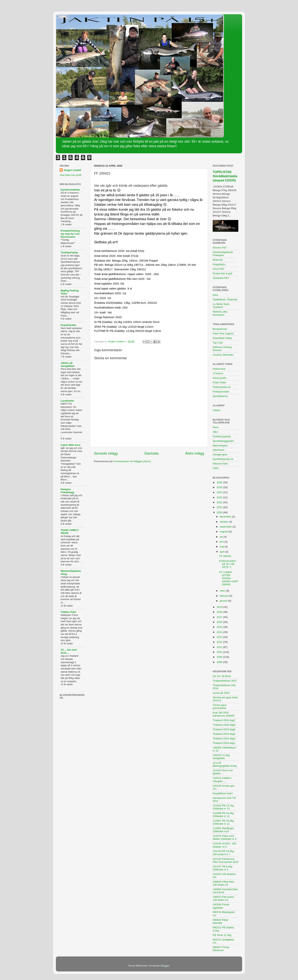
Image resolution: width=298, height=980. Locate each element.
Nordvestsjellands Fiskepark (223, 254)
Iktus (215, 295)
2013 (220, 637)
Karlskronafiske (70, 190)
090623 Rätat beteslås (220, 921)
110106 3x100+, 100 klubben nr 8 (224, 845)
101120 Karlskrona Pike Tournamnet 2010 (225, 860)
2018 (220, 612)
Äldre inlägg (195, 453)
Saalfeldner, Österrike (225, 299)
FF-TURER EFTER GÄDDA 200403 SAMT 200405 (229, 578)
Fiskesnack (219, 369)
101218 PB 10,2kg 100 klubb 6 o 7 (223, 853)
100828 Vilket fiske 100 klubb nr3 (223, 883)
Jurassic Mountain (223, 355)
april (222, 552)
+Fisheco (218, 373)
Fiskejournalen (221, 392)
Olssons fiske (220, 464)
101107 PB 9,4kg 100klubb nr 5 (223, 868)
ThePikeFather (69, 253)
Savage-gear (220, 454)
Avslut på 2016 (221, 693)
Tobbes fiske (68, 612)
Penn (216, 427)
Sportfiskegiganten (223, 441)
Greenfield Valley (222, 338)
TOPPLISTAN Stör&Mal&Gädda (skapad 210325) (225, 176)
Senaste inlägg (106, 453)
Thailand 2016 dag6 (224, 725)
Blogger (165, 966)
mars (223, 591)
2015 (220, 627)
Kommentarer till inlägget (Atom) (132, 461)
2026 (220, 482)
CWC (216, 468)
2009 (220, 657)
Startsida (151, 453)
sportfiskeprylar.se (223, 459)
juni (222, 542)
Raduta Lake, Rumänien (220, 313)
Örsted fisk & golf (222, 273)
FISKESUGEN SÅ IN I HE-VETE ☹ (227, 564)
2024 (220, 492)
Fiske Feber (219, 382)
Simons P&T (220, 248)
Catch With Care (71, 445)
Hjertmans (219, 450)
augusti (224, 532)
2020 (220, 512)
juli (222, 537)
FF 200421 (225, 556)
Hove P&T (219, 269)
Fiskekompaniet (222, 436)
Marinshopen (220, 446)
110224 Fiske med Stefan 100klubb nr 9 (225, 837)
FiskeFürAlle (68, 325)
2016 (220, 622)
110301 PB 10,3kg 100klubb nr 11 (223, 822)
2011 (220, 647)
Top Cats (218, 343)
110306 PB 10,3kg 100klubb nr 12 (223, 815)
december (226, 517)
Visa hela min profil (71, 175)
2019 (220, 607)
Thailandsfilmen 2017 (225, 681)
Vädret (216, 410)
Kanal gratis (219, 378)
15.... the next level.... (69, 651)
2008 (220, 662)
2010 (220, 652)
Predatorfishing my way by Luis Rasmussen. (70, 234)
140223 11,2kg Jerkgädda (221, 757)
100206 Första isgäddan (221, 906)
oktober (224, 522)
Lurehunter (67, 401)
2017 (220, 617)
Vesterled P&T (221, 278)
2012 (220, 642)
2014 (220, 632)
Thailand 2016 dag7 (224, 720)
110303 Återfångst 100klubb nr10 (223, 830)
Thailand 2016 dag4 (224, 734)
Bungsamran (220, 329)
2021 (220, 507)
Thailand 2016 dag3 (224, 738)
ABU (215, 432)
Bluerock (218, 260)
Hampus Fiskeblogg (67, 491)
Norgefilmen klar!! (223, 793)
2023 (220, 497)
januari (224, 601)
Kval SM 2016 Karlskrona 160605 (223, 714)
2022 (220, 502)
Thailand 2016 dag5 (224, 729)
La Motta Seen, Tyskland (221, 306)
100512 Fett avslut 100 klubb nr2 (223, 898)
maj (222, 547)
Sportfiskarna (220, 396)
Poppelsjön (219, 264)
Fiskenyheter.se (222, 387)
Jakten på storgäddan (68, 364)
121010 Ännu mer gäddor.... (223, 772)
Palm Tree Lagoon (223, 333)
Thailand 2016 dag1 (224, 743)
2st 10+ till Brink (222, 676)
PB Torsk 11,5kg (222, 935)
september (226, 527)
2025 (220, 487)
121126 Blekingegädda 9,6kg (225, 764)
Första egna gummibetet (220, 707)
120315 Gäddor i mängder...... (222, 779)
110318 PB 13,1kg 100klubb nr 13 (223, 807)
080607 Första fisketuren (221, 949)
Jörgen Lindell (72, 170)
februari (224, 596)
